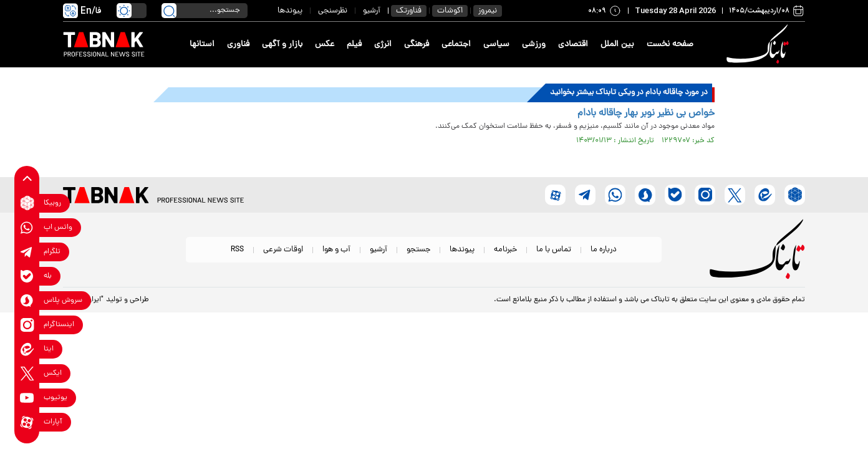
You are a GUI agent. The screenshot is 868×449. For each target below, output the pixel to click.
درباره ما (604, 250)
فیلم (354, 45)
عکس (325, 45)
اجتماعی (456, 45)
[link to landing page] (759, 45)
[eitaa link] (27, 349)
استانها (202, 45)
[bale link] (27, 276)
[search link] (169, 11)
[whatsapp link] (27, 227)
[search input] (205, 11)
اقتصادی (573, 45)
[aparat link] (27, 422)
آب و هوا (336, 250)
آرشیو (372, 11)
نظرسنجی (333, 11)
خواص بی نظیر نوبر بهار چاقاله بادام (646, 113)
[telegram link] (27, 252)
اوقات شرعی (283, 250)
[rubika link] (27, 203)
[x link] (27, 373)
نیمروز (488, 11)
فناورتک (409, 11)
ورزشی (534, 45)
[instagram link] (27, 325)
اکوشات (450, 11)
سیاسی (496, 45)
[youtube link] (27, 398)
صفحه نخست (670, 45)
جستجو (418, 250)
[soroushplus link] (27, 300)
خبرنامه (505, 250)
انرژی (383, 45)
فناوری (238, 45)
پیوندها (290, 11)
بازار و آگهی (282, 45)
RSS (237, 250)
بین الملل (617, 45)
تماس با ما (554, 250)
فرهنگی (417, 45)
